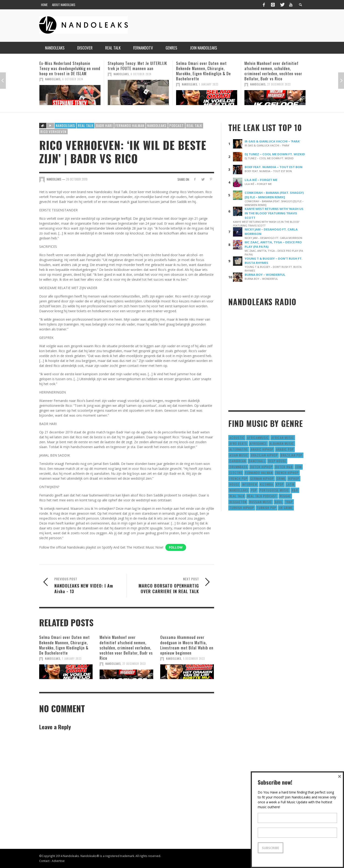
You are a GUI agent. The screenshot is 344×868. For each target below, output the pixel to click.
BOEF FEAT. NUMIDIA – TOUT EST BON (274, 167)
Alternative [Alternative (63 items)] (239, 449)
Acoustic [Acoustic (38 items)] (237, 438)
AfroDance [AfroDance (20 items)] (258, 443)
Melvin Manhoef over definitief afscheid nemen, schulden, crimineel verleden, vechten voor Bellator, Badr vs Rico (273, 71)
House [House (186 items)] (234, 484)
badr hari (104, 125)
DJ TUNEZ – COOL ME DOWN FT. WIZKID (275, 154)
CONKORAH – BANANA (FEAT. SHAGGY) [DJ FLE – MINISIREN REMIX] (274, 195)
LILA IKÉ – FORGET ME (261, 180)
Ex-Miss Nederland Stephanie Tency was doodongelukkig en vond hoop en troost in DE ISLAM (70, 68)
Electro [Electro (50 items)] (236, 473)
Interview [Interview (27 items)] (250, 484)
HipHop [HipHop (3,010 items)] (294, 478)
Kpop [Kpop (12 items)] (280, 484)
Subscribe (271, 848)
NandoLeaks (53, 79)
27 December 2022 (279, 84)
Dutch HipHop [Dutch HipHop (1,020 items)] (261, 467)
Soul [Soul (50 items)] (279, 502)
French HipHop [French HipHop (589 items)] (287, 473)
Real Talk (86, 125)
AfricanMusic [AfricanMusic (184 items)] (258, 438)
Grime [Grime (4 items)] (281, 478)
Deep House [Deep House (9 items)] (277, 461)
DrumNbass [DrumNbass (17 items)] (238, 467)
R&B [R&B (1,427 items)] (295, 490)
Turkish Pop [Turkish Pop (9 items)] (266, 508)
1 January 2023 (209, 84)
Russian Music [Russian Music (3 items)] (261, 502)
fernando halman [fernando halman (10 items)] (259, 473)
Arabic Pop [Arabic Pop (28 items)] (285, 449)
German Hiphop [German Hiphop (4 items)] (262, 478)
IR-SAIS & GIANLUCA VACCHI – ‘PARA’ (272, 141)
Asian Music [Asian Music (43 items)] (239, 455)
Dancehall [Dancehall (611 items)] (257, 461)
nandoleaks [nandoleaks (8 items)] (239, 490)
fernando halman (130, 125)
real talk (194, 125)
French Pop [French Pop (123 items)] (238, 478)
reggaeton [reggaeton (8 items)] (238, 502)
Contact (44, 861)
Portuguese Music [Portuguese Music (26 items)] (274, 490)
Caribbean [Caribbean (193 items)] (238, 461)
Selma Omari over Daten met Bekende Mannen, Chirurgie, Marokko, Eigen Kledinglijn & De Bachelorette (203, 71)
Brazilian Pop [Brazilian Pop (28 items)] (291, 455)
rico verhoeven (53, 131)
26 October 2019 (77, 179)
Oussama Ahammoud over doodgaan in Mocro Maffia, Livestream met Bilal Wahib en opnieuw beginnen (187, 645)
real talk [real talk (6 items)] (237, 496)
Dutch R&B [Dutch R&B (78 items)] (284, 467)
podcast (177, 125)
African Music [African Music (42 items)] (283, 438)
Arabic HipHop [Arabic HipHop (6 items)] (262, 449)
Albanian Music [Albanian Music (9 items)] (282, 443)
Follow (176, 547)
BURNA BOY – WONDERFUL (265, 275)
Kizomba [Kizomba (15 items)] (267, 484)
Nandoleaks (65, 125)
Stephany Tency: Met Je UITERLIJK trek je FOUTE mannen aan (137, 66)
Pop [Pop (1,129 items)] (254, 490)
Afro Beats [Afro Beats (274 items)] (238, 443)
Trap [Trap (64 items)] (289, 502)
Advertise (58, 861)
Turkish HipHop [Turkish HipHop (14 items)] (242, 508)
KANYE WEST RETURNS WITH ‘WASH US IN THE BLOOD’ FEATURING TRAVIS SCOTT (274, 213)
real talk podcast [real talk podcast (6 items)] (262, 496)
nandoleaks (157, 125)
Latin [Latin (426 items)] (290, 484)
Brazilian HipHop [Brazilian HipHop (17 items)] (264, 455)
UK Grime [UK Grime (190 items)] (286, 508)
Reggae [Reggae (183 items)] (285, 496)
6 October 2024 (73, 79)
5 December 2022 (194, 659)
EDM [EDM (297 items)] (299, 467)
